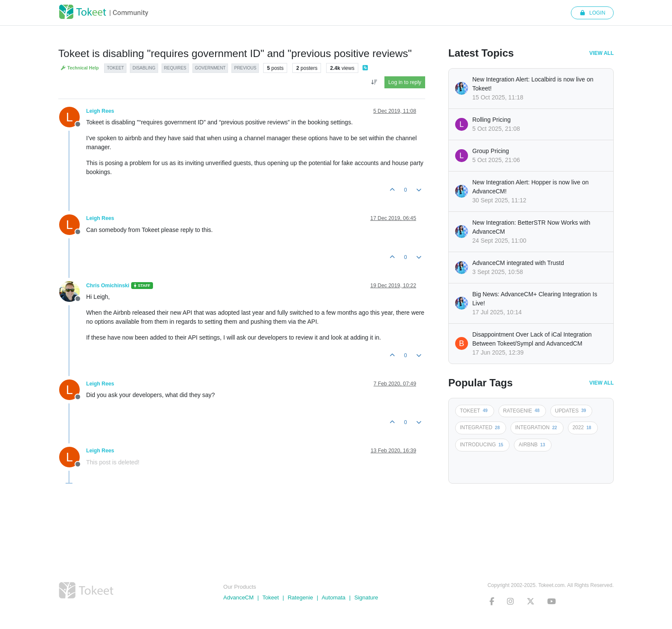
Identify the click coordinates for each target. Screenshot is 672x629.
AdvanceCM (238, 597)
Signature (366, 597)
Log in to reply (405, 82)
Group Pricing (491, 151)
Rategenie (300, 597)
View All (601, 53)
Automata (333, 597)
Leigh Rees (100, 111)
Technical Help (79, 68)
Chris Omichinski (108, 286)
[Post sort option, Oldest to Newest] (374, 82)
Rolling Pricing (491, 120)
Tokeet (270, 597)
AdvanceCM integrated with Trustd (518, 263)
